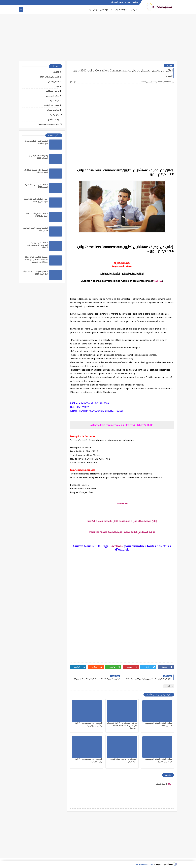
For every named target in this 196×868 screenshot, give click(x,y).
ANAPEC (157, 281)
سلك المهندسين (53, 96)
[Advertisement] (98, 39)
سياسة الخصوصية (131, 2)
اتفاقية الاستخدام (117, 2)
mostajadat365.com (145, 864)
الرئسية (133, 10)
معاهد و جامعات (53, 110)
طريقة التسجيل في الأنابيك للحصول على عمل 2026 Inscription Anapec (122, 726)
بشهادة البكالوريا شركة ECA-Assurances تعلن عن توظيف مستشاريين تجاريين (36, 259)
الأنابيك (169, 66)
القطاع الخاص (106, 10)
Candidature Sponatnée (48, 124)
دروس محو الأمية (52, 91)
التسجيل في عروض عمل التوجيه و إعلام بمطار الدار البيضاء (37, 245)
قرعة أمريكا (54, 101)
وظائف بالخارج (53, 119)
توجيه (57, 86)
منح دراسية (94, 10)
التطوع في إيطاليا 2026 (50, 77)
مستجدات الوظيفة (121, 10)
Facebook (116, 546)
